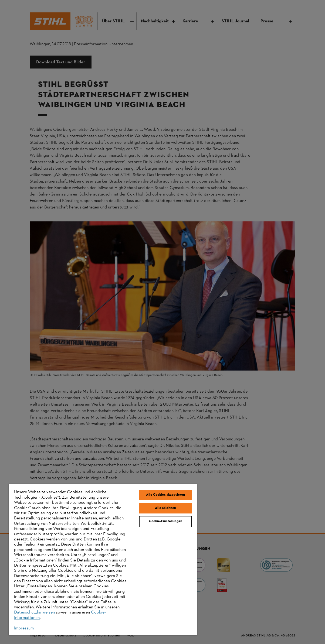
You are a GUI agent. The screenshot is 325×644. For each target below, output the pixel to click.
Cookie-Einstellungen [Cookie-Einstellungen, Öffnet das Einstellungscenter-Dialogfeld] (165, 521)
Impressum (24, 628)
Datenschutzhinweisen (34, 612)
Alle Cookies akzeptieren (165, 495)
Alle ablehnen (165, 508)
